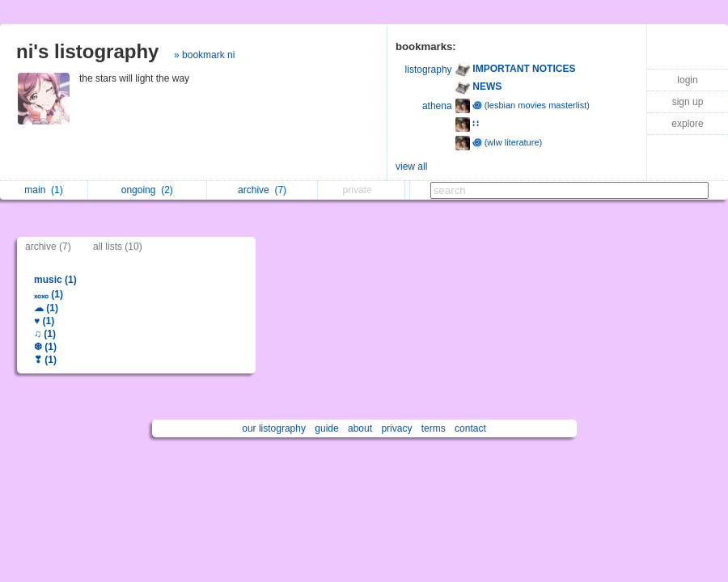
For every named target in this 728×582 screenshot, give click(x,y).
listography (429, 70)
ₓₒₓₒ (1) (49, 294)
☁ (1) (46, 308)
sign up (688, 102)
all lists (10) (118, 247)
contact (470, 428)
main (43, 190)
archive (262, 190)
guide (326, 428)
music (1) (55, 280)
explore (687, 124)
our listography (274, 428)
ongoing (147, 190)
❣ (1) (45, 360)
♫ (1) (45, 334)
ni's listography (87, 51)
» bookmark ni (204, 55)
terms (434, 428)
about (360, 428)
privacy (396, 428)
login (687, 80)
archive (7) (48, 247)
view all (411, 167)
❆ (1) (45, 347)
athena (437, 106)
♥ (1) (44, 321)
